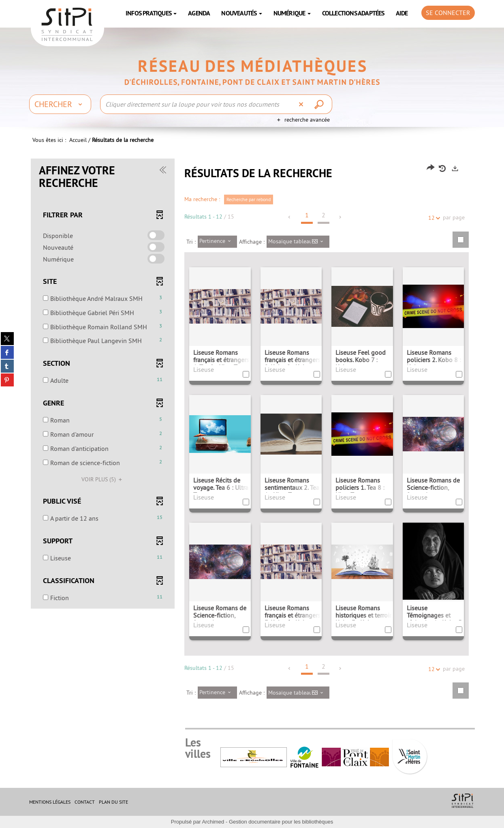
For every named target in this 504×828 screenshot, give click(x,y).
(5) (103, 479)
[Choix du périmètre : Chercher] (60, 104)
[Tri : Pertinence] (217, 242)
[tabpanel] (252, 435)
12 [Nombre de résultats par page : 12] (433, 218)
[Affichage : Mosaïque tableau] (298, 242)
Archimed (213, 822)
